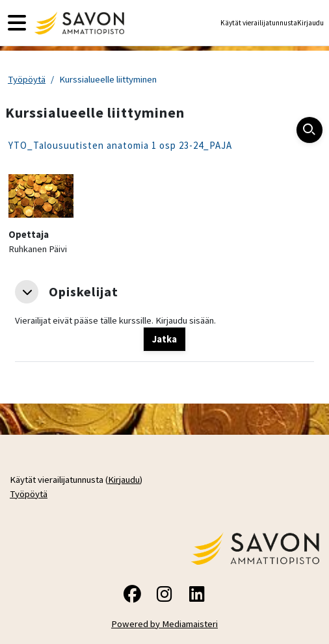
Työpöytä (27, 79)
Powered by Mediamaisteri (164, 624)
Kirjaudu (310, 23)
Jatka (164, 339)
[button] (27, 292)
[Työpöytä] (78, 23)
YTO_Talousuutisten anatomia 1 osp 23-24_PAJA (120, 145)
